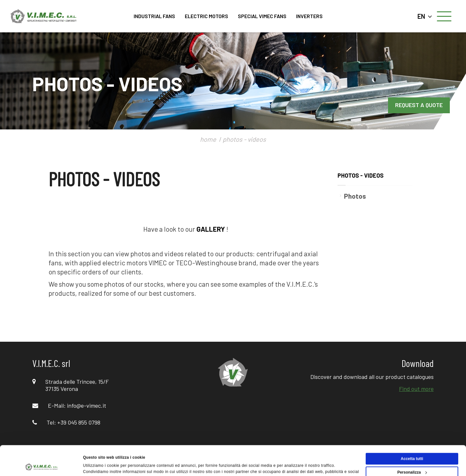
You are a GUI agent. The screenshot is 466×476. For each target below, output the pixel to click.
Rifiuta (412, 458)
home (208, 139)
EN (425, 16)
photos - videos (244, 139)
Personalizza (412, 444)
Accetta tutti (412, 431)
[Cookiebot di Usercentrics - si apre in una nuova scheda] (42, 464)
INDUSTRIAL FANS (154, 16)
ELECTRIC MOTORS (206, 16)
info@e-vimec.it (87, 405)
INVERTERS (309, 16)
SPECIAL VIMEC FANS (262, 16)
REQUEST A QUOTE (419, 105)
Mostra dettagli (97, 464)
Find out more (416, 389)
